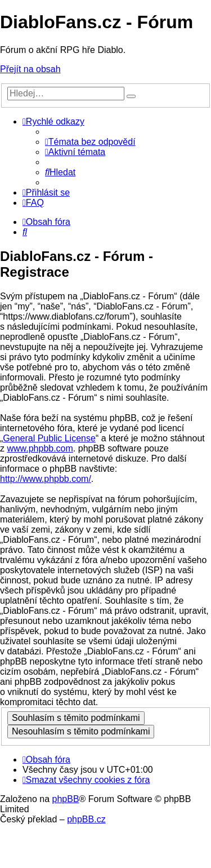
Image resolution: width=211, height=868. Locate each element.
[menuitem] (90, 142)
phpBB (66, 799)
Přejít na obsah (30, 69)
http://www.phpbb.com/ (46, 479)
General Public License (49, 438)
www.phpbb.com (40, 448)
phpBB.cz (86, 819)
